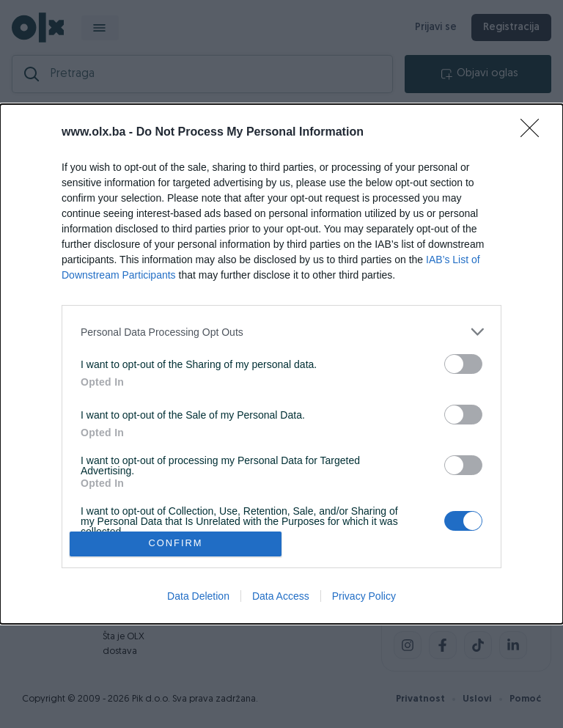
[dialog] (281, 364)
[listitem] (281, 332)
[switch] (463, 364)
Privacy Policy (364, 596)
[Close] (534, 133)
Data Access (281, 596)
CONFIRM (176, 544)
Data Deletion (198, 596)
